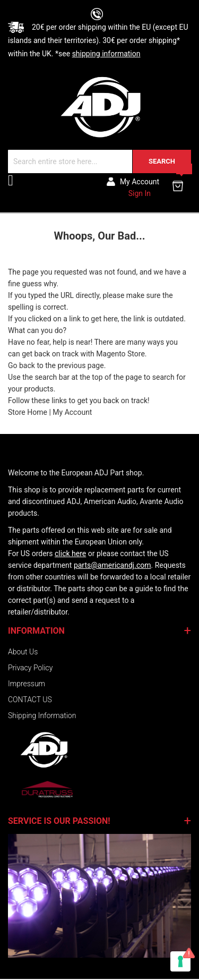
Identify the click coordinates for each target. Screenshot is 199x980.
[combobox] (99, 161)
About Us (23, 652)
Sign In (140, 193)
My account (140, 182)
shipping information (106, 54)
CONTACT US (30, 700)
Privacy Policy (30, 668)
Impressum (27, 684)
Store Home (28, 412)
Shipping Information (42, 715)
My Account (72, 412)
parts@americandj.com (113, 565)
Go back (21, 365)
